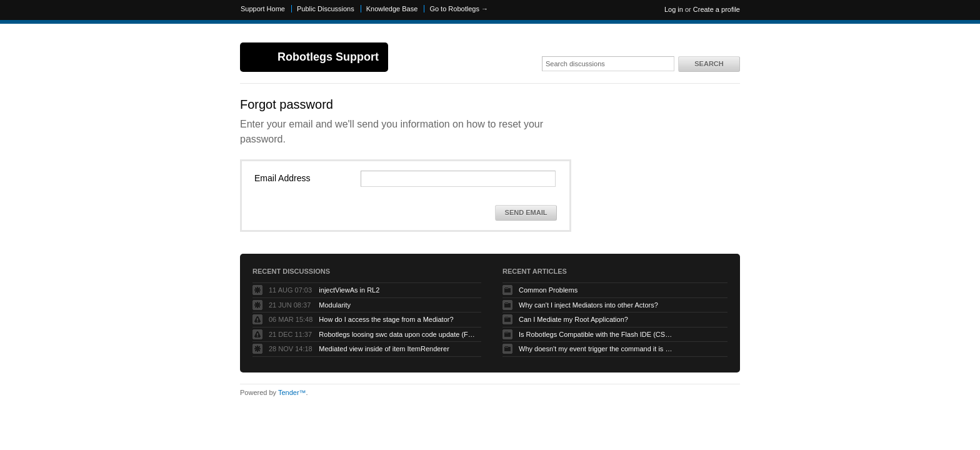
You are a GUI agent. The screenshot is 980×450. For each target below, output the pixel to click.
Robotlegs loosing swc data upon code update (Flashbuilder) (397, 334)
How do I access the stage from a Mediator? (386, 319)
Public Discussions (326, 9)
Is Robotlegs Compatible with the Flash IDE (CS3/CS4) (597, 334)
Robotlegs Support (328, 57)
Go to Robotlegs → (459, 9)
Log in (674, 9)
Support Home (263, 9)
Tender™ (292, 392)
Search (709, 64)
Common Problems (548, 290)
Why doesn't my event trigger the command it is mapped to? (597, 349)
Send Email (526, 212)
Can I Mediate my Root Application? (573, 319)
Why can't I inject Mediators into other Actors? (588, 305)
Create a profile (717, 9)
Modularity (335, 305)
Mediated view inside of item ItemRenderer (384, 349)
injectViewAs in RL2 (349, 290)
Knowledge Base (392, 9)
